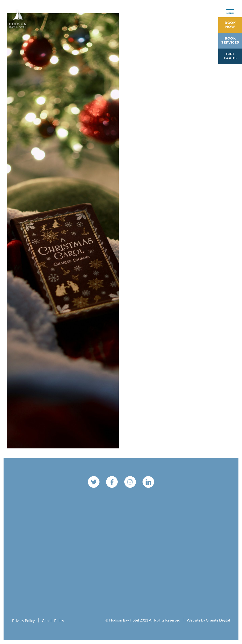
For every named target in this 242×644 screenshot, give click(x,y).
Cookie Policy (53, 621)
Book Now (230, 25)
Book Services (230, 41)
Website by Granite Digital (208, 620)
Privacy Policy (23, 621)
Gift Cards (230, 56)
